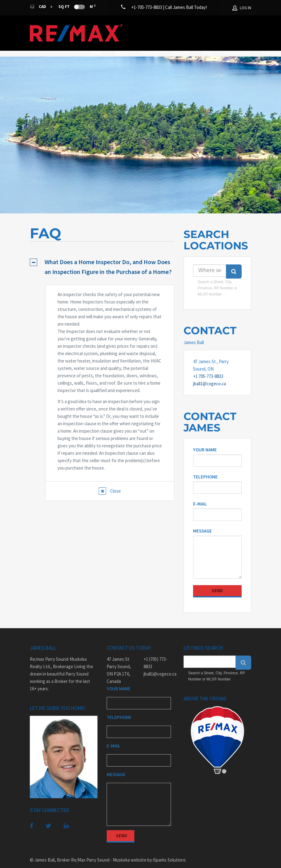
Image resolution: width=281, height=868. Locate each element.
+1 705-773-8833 (208, 367)
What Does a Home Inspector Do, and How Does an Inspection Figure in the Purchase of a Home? (108, 257)
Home (117, 27)
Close (115, 481)
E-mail (200, 494)
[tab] (102, 257)
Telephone (205, 467)
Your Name (205, 440)
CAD (38, 7)
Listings (201, 27)
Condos (171, 27)
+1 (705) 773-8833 (155, 653)
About (143, 27)
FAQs (228, 27)
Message (202, 521)
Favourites (124, 34)
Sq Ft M (77, 6)
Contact (158, 34)
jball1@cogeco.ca (210, 374)
